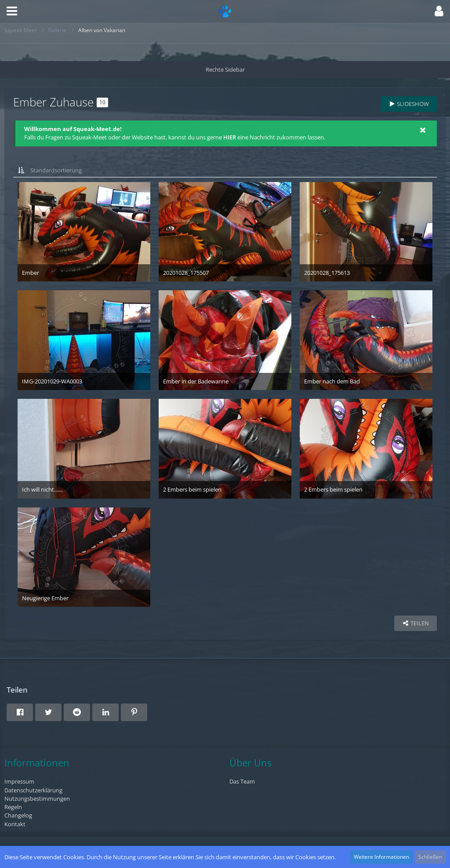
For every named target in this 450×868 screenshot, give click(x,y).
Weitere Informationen (381, 857)
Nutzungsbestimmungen (37, 799)
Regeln (13, 807)
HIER (230, 137)
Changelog (18, 815)
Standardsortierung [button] (56, 170)
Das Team (242, 781)
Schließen (430, 857)
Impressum (19, 781)
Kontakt (15, 824)
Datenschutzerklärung (33, 790)
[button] (12, 11)
